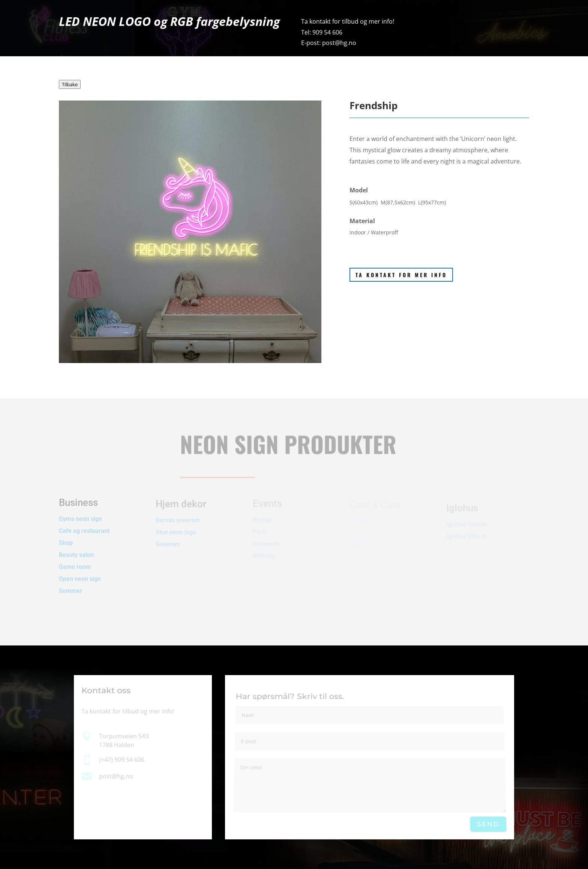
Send (488, 825)
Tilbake (70, 84)
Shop (66, 535)
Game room (75, 559)
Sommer (70, 583)
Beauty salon (76, 547)
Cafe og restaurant (85, 523)
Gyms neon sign (80, 511)
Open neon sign (80, 571)
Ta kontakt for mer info (401, 275)
